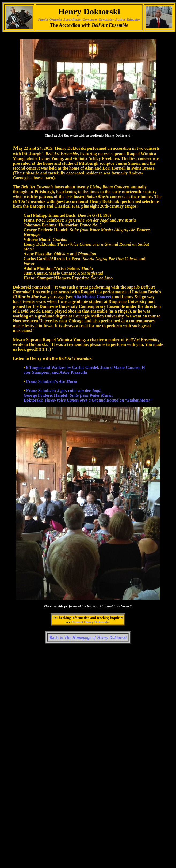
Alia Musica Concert (92, 297)
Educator (133, 19)
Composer (90, 19)
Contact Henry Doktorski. (91, 622)
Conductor (106, 19)
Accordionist (72, 19)
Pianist (43, 19)
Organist (56, 19)
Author (120, 19)
